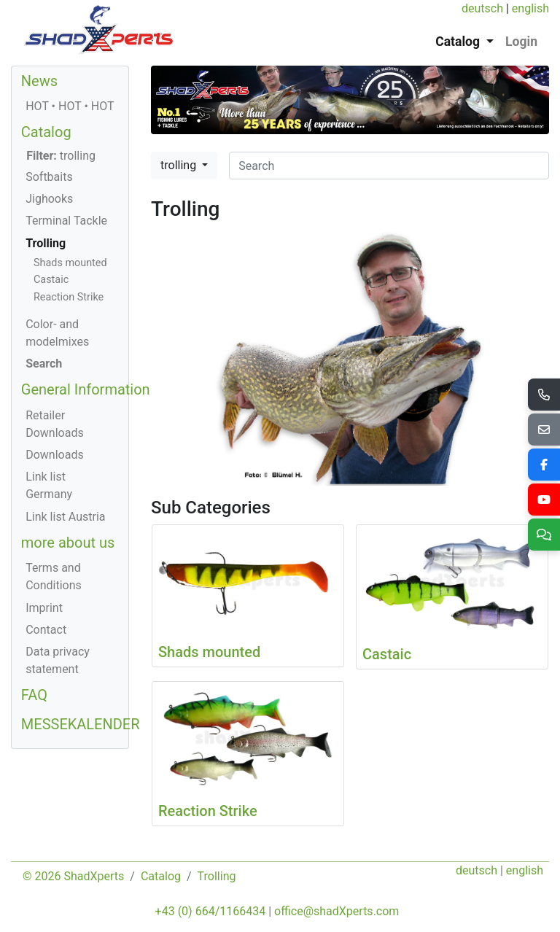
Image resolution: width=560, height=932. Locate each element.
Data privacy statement (58, 660)
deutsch (482, 8)
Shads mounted (70, 263)
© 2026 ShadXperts (73, 876)
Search (44, 364)
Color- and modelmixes (57, 333)
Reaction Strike (69, 297)
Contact (46, 630)
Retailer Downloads (54, 424)
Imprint (44, 608)
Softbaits (49, 177)
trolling (180, 165)
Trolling (46, 243)
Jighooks (49, 199)
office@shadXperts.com (337, 911)
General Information (86, 389)
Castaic (51, 280)
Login (521, 42)
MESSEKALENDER (81, 724)
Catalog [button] (459, 42)
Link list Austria (65, 517)
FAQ (34, 695)
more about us (68, 543)
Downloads (54, 455)
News (39, 81)
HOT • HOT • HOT (70, 106)
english (530, 8)
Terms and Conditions (54, 576)
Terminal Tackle (66, 221)
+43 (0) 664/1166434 (211, 911)
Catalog (46, 132)
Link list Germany (49, 485)
